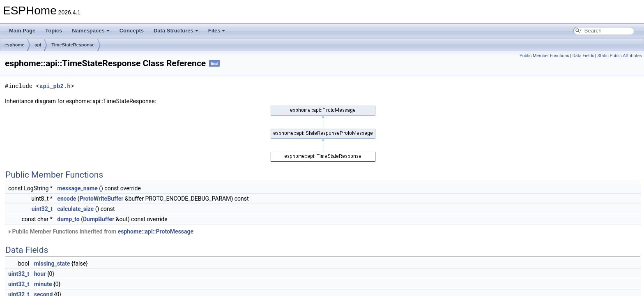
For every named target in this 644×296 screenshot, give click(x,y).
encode (67, 199)
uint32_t (42, 209)
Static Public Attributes (620, 56)
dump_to (68, 219)
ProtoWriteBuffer (102, 199)
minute (43, 284)
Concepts (132, 31)
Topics (54, 31)
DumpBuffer (99, 219)
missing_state (52, 264)
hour (40, 274)
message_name (77, 188)
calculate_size (75, 209)
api (38, 45)
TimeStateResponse (73, 45)
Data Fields (583, 56)
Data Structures (176, 31)
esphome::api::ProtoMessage (156, 231)
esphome (14, 45)
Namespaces (91, 31)
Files (217, 31)
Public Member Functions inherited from (100, 231)
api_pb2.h (55, 86)
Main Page (22, 31)
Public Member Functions (544, 56)
